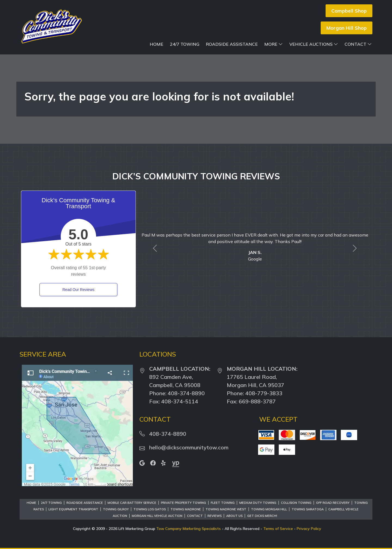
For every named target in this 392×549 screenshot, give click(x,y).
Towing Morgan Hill (269, 509)
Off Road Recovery (333, 503)
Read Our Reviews (78, 290)
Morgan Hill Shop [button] (347, 28)
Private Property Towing (183, 503)
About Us (234, 516)
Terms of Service (278, 529)
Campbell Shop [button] (349, 11)
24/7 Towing (185, 44)
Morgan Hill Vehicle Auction (157, 516)
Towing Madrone (186, 509)
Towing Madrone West (226, 509)
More (274, 44)
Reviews (215, 516)
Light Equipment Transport (73, 509)
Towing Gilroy (116, 509)
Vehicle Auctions (314, 44)
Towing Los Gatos (150, 509)
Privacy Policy (309, 529)
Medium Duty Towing (258, 503)
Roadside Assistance (232, 44)
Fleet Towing (223, 503)
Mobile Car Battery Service (132, 503)
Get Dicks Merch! (262, 516)
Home (157, 44)
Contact (358, 44)
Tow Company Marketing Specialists (189, 529)
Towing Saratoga (308, 509)
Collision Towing (296, 503)
